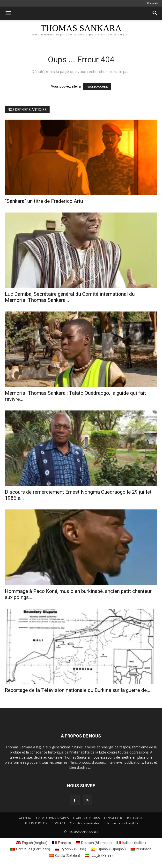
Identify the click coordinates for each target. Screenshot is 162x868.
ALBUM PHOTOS (36, 823)
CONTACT (58, 823)
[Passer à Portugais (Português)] (30, 849)
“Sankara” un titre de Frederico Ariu (44, 201)
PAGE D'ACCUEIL (97, 87)
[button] (8, 13)
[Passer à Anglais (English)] (32, 843)
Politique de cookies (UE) (121, 823)
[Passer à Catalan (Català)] (65, 855)
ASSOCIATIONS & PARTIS (52, 818)
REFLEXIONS (135, 818)
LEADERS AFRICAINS (86, 818)
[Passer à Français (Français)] (62, 843)
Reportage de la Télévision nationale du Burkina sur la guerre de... (78, 690)
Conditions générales (85, 823)
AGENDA (25, 818)
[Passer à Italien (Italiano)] (131, 843)
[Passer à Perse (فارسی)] (99, 855)
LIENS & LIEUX (113, 818)
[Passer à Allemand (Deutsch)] (94, 843)
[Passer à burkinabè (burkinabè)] (141, 849)
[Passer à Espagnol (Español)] (108, 849)
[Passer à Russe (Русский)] (70, 849)
